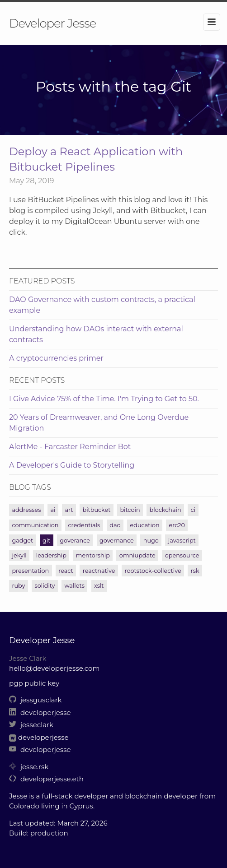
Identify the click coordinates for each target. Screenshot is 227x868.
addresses (26, 510)
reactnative (99, 571)
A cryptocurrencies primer (56, 358)
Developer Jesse (52, 23)
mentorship (93, 555)
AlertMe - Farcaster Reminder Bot (70, 447)
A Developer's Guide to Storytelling (72, 465)
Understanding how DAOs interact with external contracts (96, 334)
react (66, 571)
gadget (22, 541)
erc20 (177, 525)
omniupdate (137, 555)
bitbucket (97, 510)
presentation (30, 571)
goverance (75, 541)
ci (193, 510)
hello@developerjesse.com (54, 668)
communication (35, 525)
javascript (182, 541)
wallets (74, 586)
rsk (195, 571)
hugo (151, 541)
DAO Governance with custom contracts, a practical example (102, 305)
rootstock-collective (153, 571)
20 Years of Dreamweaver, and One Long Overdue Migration (99, 423)
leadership (51, 555)
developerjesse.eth (46, 779)
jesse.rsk (29, 767)
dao (115, 525)
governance (117, 541)
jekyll (19, 555)
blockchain (166, 510)
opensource (182, 555)
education (144, 525)
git (46, 541)
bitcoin (130, 510)
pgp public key (34, 683)
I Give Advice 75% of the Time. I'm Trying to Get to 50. (104, 399)
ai (53, 510)
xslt (99, 586)
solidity (45, 586)
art (69, 510)
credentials (84, 525)
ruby (18, 586)
